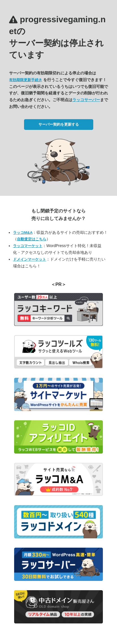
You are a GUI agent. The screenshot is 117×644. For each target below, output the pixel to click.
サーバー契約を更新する (59, 124)
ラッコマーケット (28, 246)
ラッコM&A (23, 233)
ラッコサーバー (86, 100)
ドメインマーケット (30, 259)
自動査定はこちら (32, 239)
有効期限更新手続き (26, 80)
